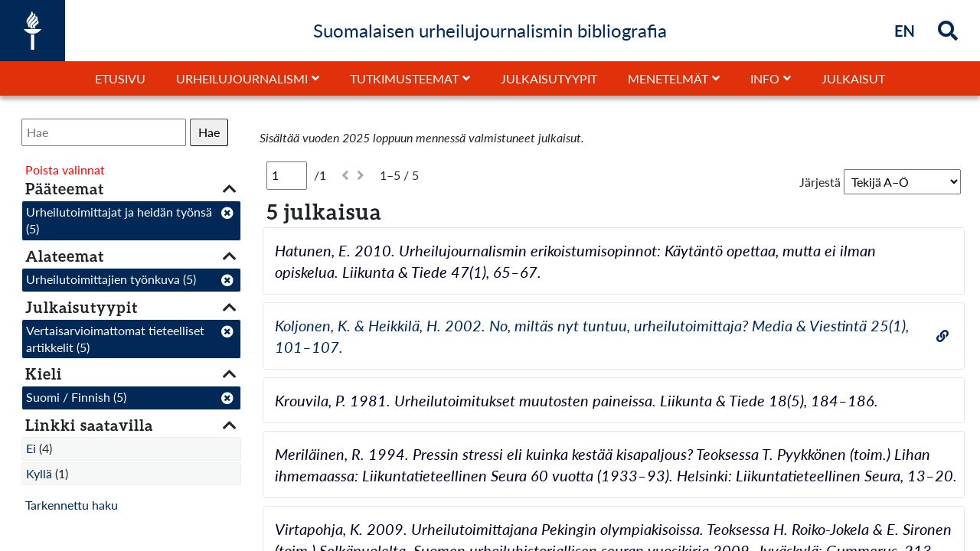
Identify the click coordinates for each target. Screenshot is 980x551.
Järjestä (820, 182)
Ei (31, 448)
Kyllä (39, 473)
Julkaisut (853, 78)
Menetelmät (668, 78)
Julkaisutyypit (549, 78)
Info (765, 78)
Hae (209, 132)
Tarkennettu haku (72, 505)
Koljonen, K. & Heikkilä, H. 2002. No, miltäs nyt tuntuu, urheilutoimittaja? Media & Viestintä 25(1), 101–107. (592, 336)
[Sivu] (287, 175)
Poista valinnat (65, 170)
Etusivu (120, 78)
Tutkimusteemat (404, 78)
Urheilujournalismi (242, 78)
